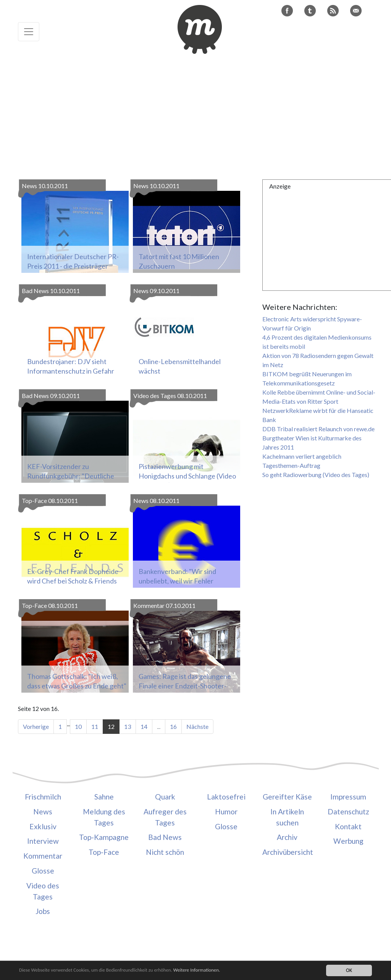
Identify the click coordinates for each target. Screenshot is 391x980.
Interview (43, 841)
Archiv (287, 837)
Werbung (348, 841)
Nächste (197, 726)
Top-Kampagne (104, 837)
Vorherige (36, 726)
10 (78, 726)
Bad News (165, 837)
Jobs (43, 911)
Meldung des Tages (104, 817)
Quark (165, 797)
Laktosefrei (226, 797)
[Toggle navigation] (29, 32)
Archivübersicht (287, 852)
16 (173, 726)
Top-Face (104, 852)
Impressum (348, 797)
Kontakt (348, 826)
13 (128, 726)
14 (144, 726)
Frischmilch (43, 797)
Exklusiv (43, 826)
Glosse (43, 871)
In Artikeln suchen (287, 817)
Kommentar (43, 856)
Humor (226, 812)
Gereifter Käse (287, 797)
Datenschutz (348, 812)
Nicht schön (165, 852)
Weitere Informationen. (207, 970)
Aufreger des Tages (165, 817)
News (43, 812)
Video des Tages (43, 891)
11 (95, 726)
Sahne (104, 797)
